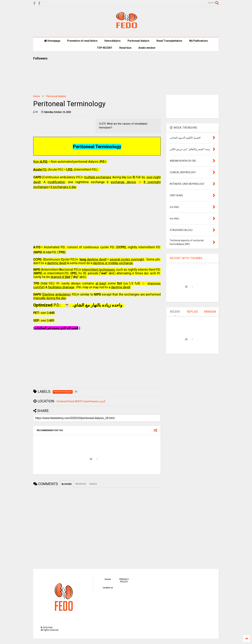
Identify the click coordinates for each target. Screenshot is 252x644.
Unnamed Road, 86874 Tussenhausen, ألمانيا (81, 401)
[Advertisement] (97, 217)
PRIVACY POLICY (124, 580)
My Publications (199, 41)
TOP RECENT (105, 48)
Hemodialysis (113, 41)
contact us (108, 588)
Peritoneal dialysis (56, 96)
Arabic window (147, 48)
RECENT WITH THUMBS (186, 258)
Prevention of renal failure (82, 41)
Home (37, 96)
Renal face (125, 48)
